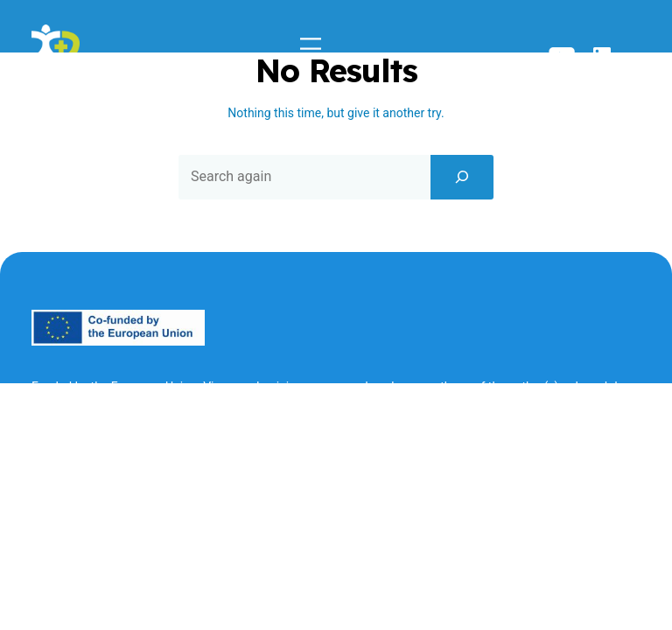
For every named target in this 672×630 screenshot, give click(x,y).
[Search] (462, 177)
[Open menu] (311, 44)
